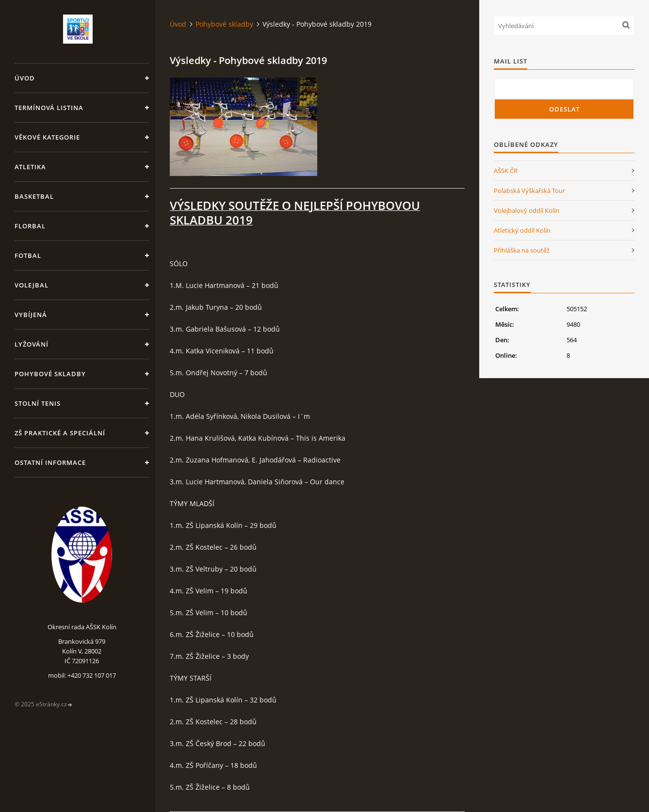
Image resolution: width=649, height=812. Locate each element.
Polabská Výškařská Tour (529, 191)
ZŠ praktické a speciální (60, 433)
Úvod (25, 78)
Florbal (30, 226)
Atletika (30, 167)
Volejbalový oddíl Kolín (527, 210)
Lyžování (32, 344)
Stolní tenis (38, 403)
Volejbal (32, 285)
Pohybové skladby (50, 374)
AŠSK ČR (506, 171)
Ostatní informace (50, 462)
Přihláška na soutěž (522, 250)
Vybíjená (31, 315)
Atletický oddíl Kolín (522, 230)
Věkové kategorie (47, 137)
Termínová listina (49, 108)
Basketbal (34, 196)
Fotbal (28, 255)
